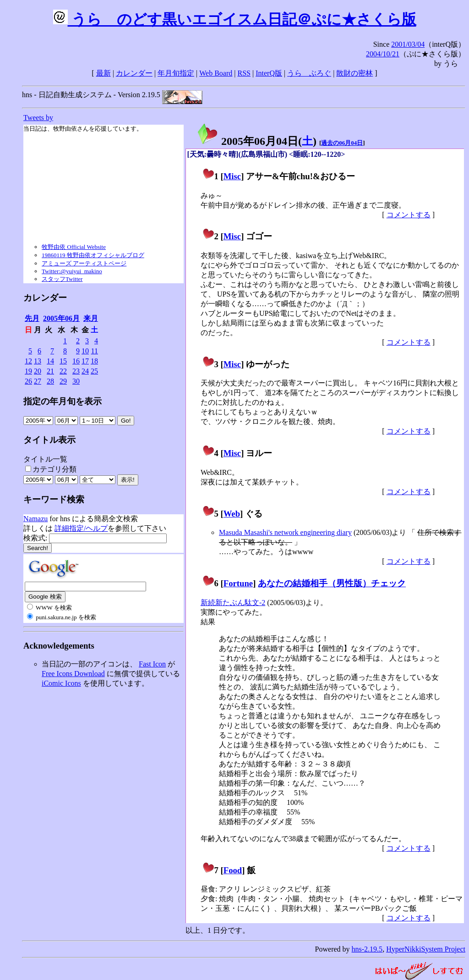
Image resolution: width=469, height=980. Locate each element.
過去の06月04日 (342, 143)
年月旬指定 (176, 73)
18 (94, 361)
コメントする (409, 215)
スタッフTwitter (62, 279)
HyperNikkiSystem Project (426, 949)
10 (85, 351)
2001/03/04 (408, 44)
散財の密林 (354, 73)
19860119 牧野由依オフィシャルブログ (93, 255)
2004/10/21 (383, 54)
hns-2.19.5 (367, 949)
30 (76, 381)
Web (232, 514)
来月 (91, 318)
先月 (32, 318)
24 (85, 371)
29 (63, 381)
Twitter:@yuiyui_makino (72, 271)
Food (233, 870)
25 (94, 371)
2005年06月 (61, 318)
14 (50, 361)
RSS (244, 73)
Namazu (35, 519)
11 (95, 351)
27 (38, 381)
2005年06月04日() (256, 141)
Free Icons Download (73, 674)
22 (63, 371)
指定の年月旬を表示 (63, 401)
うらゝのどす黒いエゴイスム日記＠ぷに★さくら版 (235, 19)
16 (76, 361)
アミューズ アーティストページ (84, 263)
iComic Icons (61, 683)
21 (50, 371)
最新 (104, 73)
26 (28, 381)
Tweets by (38, 118)
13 (38, 361)
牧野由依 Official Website (74, 247)
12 (28, 361)
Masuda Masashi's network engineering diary (285, 532)
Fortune (238, 583)
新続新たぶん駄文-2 (233, 603)
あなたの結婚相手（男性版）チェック (332, 583)
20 (38, 371)
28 (50, 381)
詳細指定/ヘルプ (81, 528)
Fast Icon (152, 664)
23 (76, 371)
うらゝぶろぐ (309, 73)
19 (28, 371)
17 (85, 361)
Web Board (216, 73)
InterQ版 (269, 73)
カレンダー (134, 73)
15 (63, 361)
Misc (232, 176)
